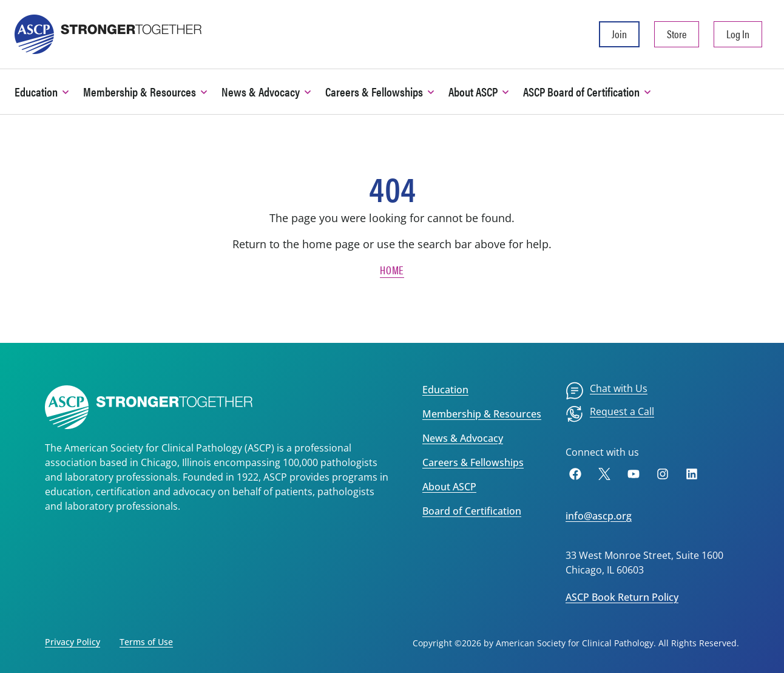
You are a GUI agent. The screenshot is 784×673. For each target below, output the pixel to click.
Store (677, 34)
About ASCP (449, 487)
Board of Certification (472, 511)
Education (445, 390)
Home (392, 270)
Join (619, 34)
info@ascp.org (599, 516)
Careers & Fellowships (473, 462)
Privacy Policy (73, 642)
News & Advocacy (463, 438)
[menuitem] (607, 391)
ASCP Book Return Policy (622, 597)
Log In (738, 34)
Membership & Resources (482, 414)
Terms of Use (146, 642)
